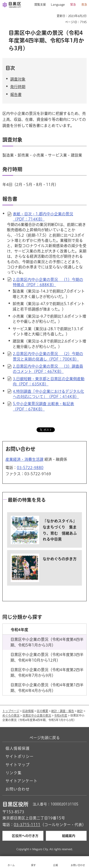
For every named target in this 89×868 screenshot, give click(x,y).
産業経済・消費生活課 (24, 459)
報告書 (16, 95)
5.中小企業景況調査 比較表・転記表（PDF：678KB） (43, 406)
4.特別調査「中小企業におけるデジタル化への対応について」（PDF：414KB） (48, 394)
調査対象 (18, 79)
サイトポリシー (20, 756)
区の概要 (42, 711)
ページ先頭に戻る (45, 738)
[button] (38, 5)
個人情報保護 (18, 748)
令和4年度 (61, 715)
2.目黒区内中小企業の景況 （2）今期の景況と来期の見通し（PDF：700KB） (48, 356)
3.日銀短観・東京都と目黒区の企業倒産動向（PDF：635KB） (49, 381)
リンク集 (14, 773)
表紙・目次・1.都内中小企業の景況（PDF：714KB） (43, 217)
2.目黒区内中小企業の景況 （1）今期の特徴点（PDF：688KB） (48, 282)
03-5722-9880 (30, 468)
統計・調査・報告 (63, 711)
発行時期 (18, 87)
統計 (80, 711)
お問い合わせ (18, 789)
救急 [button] (84, 5)
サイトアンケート (21, 781)
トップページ (11, 711)
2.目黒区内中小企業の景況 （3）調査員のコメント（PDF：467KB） (48, 369)
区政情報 (28, 711)
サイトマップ (18, 765)
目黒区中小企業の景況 (37, 715)
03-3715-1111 (27, 825)
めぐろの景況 (11, 715)
